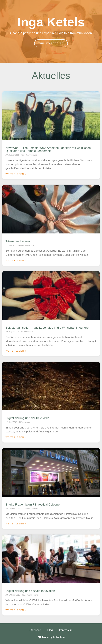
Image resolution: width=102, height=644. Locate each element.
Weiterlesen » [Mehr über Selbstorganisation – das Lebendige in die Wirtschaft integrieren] (16, 351)
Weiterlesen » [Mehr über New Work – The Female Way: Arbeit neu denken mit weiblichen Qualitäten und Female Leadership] (16, 174)
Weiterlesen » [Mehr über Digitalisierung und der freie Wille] (16, 437)
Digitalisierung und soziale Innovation (30, 591)
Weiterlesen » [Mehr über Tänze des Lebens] (16, 260)
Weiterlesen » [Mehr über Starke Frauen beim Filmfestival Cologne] (16, 524)
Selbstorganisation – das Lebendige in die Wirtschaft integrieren (48, 328)
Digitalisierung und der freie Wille (27, 418)
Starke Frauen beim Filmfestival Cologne (33, 505)
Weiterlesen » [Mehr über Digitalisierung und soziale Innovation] (16, 610)
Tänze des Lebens (18, 241)
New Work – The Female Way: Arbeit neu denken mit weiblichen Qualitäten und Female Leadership (48, 149)
